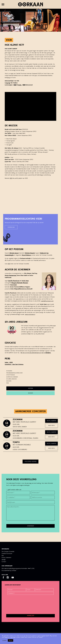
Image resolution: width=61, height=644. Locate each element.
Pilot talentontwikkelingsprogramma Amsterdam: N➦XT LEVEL (18, 568)
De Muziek (9, 371)
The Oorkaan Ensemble (8, 552)
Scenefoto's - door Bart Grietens (14, 364)
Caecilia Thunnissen (14, 281)
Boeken (31, 393)
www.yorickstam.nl (30, 314)
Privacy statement (6, 558)
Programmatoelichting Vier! (14, 373)
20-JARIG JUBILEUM (11, 379)
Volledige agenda (30, 461)
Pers (3, 556)
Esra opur (14, 285)
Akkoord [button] (10, 640)
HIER (11, 178)
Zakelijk (4, 560)
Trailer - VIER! (9, 362)
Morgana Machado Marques (20, 283)
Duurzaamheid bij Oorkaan (9, 571)
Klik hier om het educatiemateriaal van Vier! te (36, 353)
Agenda (31, 388)
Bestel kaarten (52, 421)
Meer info (51, 425)
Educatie (9, 381)
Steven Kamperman (10, 275)
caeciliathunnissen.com (47, 301)
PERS (8, 383)
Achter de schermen (12, 377)
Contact (4, 562)
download (11, 227)
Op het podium (10, 375)
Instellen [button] (4, 640)
